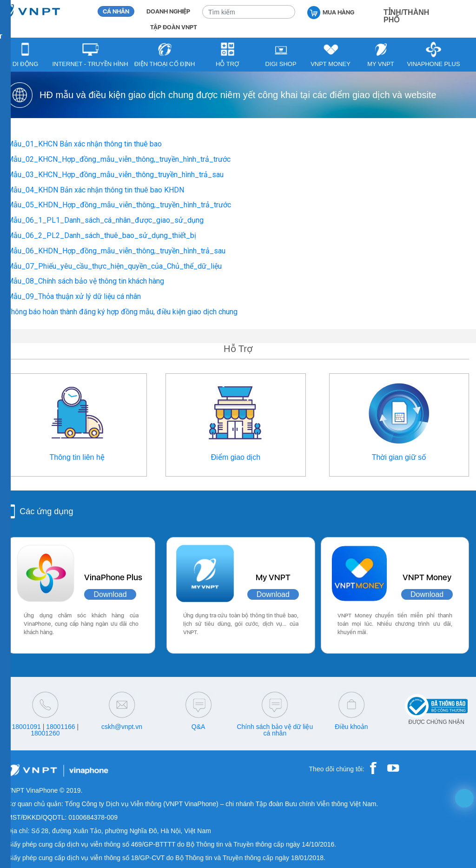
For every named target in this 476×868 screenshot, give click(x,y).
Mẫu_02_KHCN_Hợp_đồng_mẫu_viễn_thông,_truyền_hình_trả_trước (119, 159)
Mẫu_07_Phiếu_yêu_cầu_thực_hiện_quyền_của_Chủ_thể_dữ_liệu (114, 266)
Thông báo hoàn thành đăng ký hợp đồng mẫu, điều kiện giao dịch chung (122, 312)
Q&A (198, 727)
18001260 (45, 733)
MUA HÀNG (331, 12)
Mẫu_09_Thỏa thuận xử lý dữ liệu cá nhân (74, 296)
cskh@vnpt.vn (122, 727)
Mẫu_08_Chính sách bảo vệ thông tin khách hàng (86, 281)
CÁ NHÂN (116, 11)
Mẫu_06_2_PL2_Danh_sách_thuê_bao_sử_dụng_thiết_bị (102, 235)
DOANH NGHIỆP (168, 11)
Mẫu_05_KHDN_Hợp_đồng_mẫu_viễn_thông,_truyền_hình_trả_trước (119, 205)
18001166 (60, 727)
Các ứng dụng (46, 511)
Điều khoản (351, 727)
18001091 (26, 727)
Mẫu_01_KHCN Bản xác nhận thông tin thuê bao (84, 144)
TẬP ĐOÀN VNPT (174, 27)
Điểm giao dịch (236, 457)
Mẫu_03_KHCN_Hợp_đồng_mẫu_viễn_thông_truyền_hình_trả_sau (115, 175)
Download (110, 594)
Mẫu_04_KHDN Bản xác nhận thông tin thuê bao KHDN (96, 190)
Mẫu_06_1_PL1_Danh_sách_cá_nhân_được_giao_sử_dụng (105, 220)
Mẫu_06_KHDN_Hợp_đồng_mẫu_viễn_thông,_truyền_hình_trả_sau (116, 251)
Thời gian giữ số (399, 457)
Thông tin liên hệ (77, 457)
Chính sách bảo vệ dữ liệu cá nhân (275, 730)
